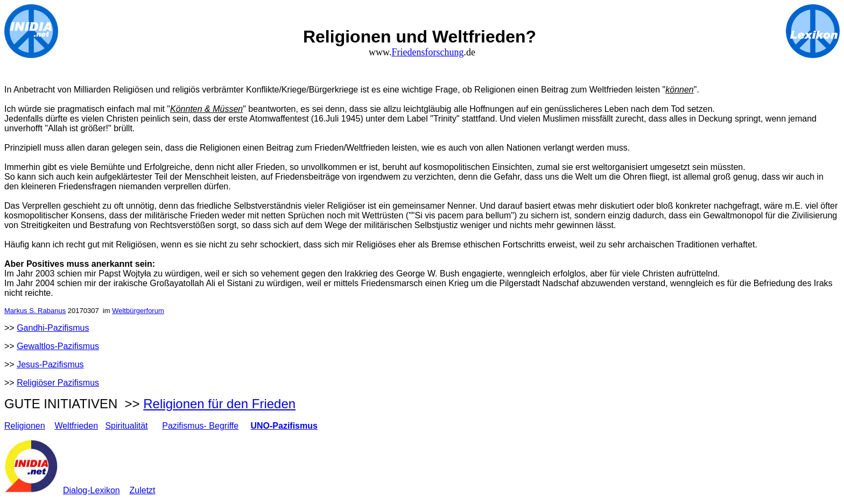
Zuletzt (143, 490)
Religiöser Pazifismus (58, 383)
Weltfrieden (76, 426)
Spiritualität (126, 426)
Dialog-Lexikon (92, 490)
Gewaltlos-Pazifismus (58, 346)
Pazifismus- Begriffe (200, 426)
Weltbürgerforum (138, 311)
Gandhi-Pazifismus (53, 328)
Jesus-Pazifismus (50, 364)
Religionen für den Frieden (219, 404)
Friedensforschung (427, 52)
